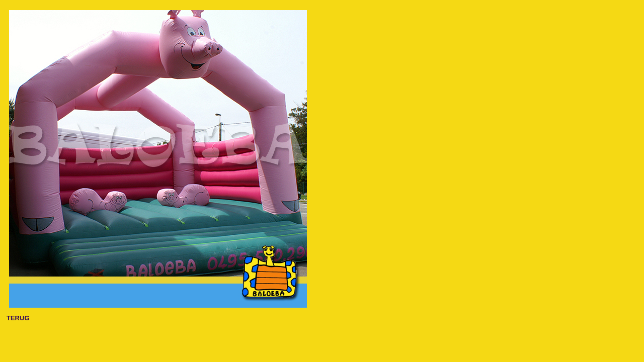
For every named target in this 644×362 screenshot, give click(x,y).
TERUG (18, 318)
